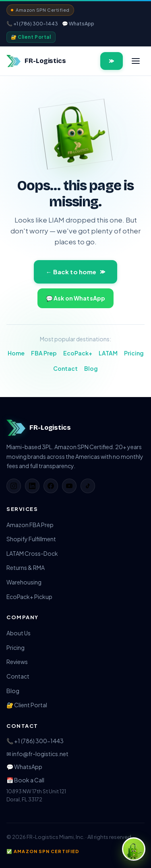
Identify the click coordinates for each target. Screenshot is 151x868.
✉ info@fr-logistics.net (37, 754)
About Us (19, 633)
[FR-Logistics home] (36, 61)
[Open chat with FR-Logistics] (134, 849)
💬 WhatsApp (78, 24)
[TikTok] (88, 486)
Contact (65, 368)
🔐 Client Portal (31, 37)
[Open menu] (136, 61)
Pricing (134, 353)
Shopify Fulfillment (31, 539)
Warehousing (24, 582)
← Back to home (75, 272)
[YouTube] (69, 486)
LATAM (108, 353)
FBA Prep (44, 353)
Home (16, 353)
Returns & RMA (26, 567)
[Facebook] (51, 486)
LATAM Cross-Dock (32, 553)
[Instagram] (14, 486)
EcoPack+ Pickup (29, 597)
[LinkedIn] (32, 486)
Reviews (17, 662)
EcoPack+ (78, 353)
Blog (91, 368)
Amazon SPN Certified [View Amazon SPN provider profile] (40, 10)
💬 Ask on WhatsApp (75, 298)
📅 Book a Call (25, 780)
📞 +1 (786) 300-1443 (32, 24)
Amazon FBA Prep (30, 525)
